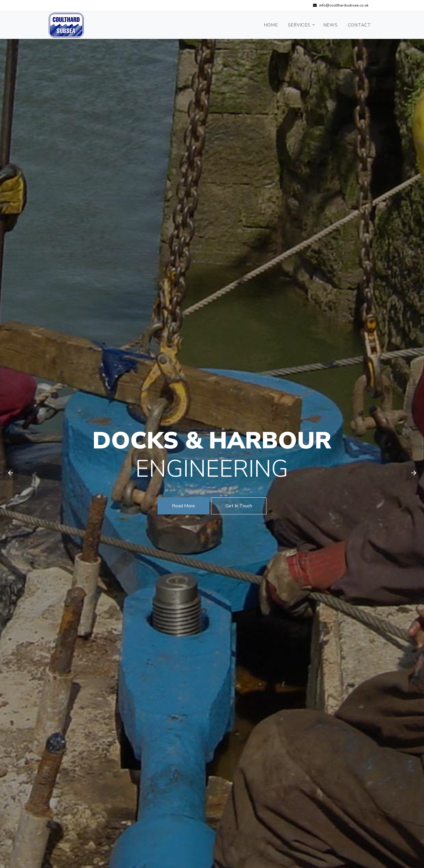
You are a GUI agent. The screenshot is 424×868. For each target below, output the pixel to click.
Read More (183, 506)
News (331, 25)
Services (299, 25)
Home (271, 25)
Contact (359, 25)
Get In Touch (239, 506)
